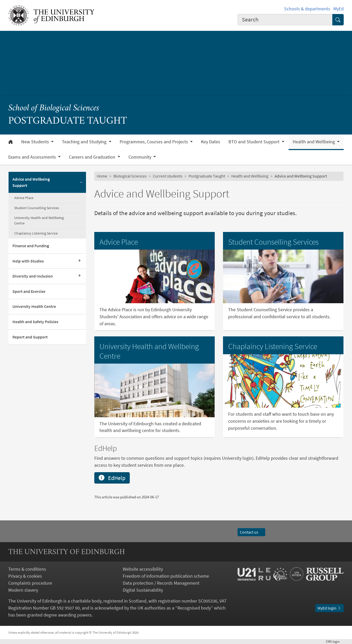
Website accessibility (143, 569)
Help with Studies (28, 261)
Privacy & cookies (25, 576)
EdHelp (112, 478)
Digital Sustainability (143, 590)
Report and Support (30, 337)
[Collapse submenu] (81, 182)
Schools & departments (307, 9)
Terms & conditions (27, 569)
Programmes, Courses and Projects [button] (154, 142)
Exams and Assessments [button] (33, 157)
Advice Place (24, 198)
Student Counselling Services (37, 208)
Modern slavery (23, 590)
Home (102, 176)
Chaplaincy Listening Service (36, 233)
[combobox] (285, 20)
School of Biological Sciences (54, 108)
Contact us (252, 532)
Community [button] (140, 157)
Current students (168, 176)
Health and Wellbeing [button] (314, 142)
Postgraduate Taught (207, 176)
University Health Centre (34, 306)
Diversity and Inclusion (33, 276)
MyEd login (329, 608)
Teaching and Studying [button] (85, 142)
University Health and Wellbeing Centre (39, 220)
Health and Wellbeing (250, 176)
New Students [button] (36, 142)
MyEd (339, 9)
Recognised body (194, 608)
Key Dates (211, 142)
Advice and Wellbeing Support (31, 182)
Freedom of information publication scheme (166, 576)
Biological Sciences (130, 176)
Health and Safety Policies (35, 322)
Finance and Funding (31, 246)
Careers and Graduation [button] (93, 157)
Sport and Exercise (29, 291)
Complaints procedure (30, 583)
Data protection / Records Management (161, 583)
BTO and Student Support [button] (254, 142)
